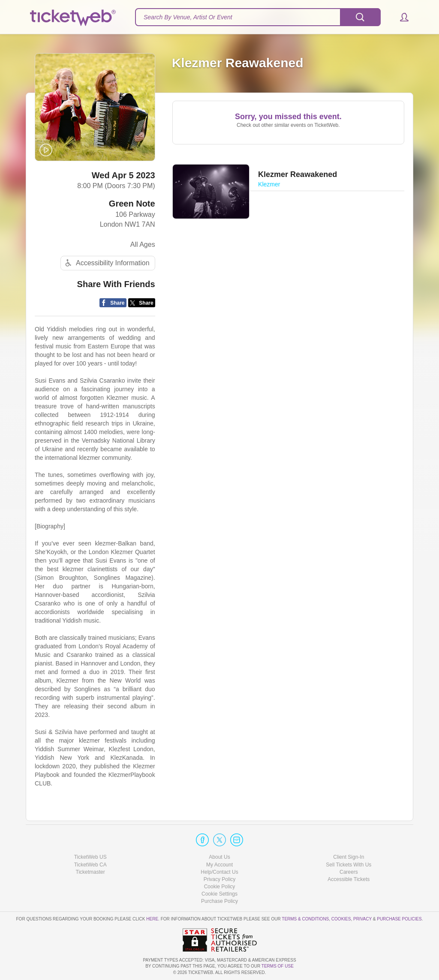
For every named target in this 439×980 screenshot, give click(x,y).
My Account (219, 865)
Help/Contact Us (219, 872)
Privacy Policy (220, 879)
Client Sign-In (349, 857)
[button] (400, 17)
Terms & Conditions (305, 919)
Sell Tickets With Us (349, 865)
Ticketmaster (90, 872)
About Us (219, 857)
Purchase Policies (399, 919)
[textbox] (258, 17)
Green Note (132, 204)
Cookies (341, 919)
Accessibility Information (106, 264)
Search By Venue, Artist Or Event (188, 17)
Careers (349, 872)
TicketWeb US (90, 857)
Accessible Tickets (349, 879)
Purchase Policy (219, 902)
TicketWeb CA (90, 865)
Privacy (362, 919)
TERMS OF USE (278, 967)
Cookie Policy (220, 887)
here (152, 919)
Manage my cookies (220, 894)
